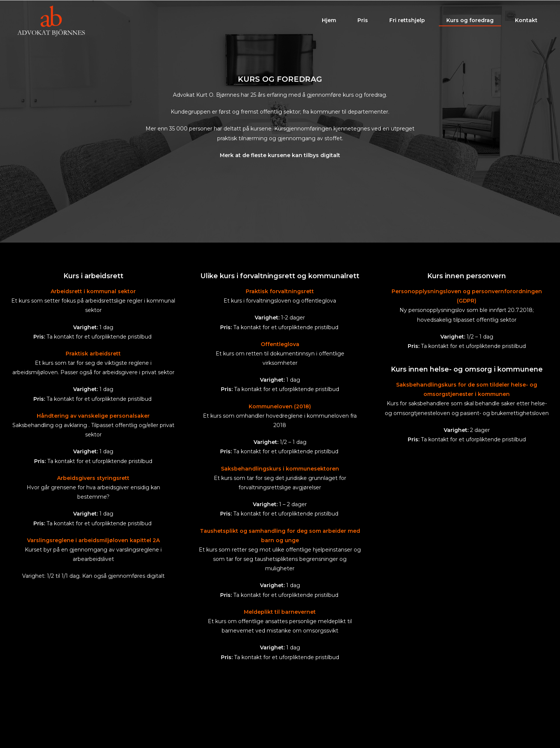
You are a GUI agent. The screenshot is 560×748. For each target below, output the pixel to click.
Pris (363, 22)
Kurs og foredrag (470, 22)
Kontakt (526, 22)
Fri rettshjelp (407, 22)
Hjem (329, 22)
